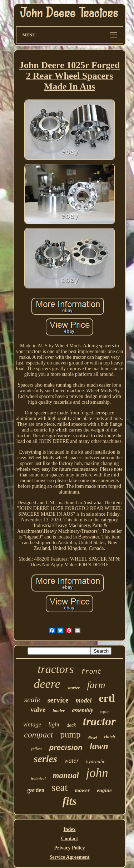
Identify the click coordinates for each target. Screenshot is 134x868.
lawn (99, 746)
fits (70, 801)
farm (96, 685)
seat (59, 787)
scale (32, 699)
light (54, 724)
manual (66, 775)
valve (38, 709)
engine (104, 790)
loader (59, 711)
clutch (110, 737)
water (72, 761)
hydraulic (96, 762)
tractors (56, 669)
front (91, 672)
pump (71, 734)
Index (69, 829)
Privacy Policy (70, 848)
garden (36, 790)
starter (74, 688)
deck (71, 725)
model (84, 700)
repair (105, 712)
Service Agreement (69, 857)
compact (38, 735)
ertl (107, 698)
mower (82, 790)
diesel (92, 737)
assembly (83, 710)
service (58, 700)
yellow (36, 749)
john (97, 773)
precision (66, 747)
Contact (70, 839)
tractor (99, 721)
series (46, 759)
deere (47, 684)
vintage (32, 724)
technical (38, 778)
